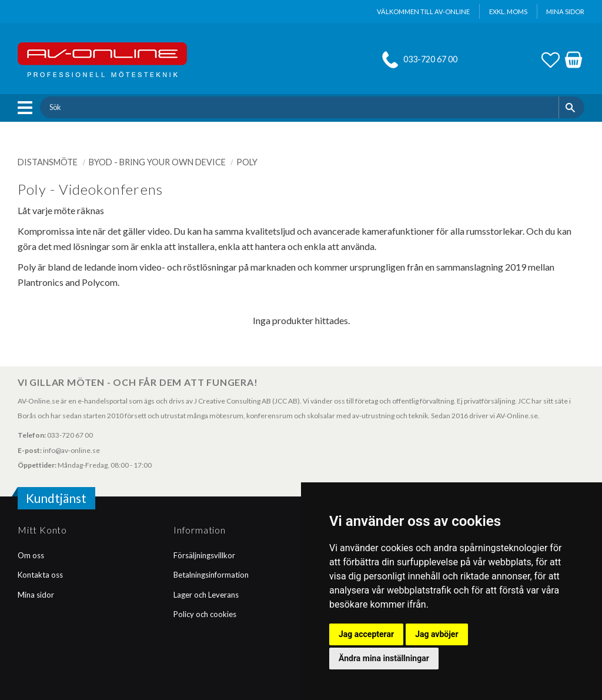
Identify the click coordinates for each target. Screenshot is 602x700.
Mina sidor (36, 595)
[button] (28, 108)
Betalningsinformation (211, 575)
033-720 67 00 (430, 59)
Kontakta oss (40, 575)
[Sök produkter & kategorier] (299, 107)
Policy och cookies (205, 614)
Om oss (31, 555)
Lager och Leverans (206, 595)
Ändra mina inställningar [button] (384, 658)
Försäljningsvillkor (204, 555)
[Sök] (572, 107)
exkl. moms (508, 11)
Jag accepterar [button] (366, 634)
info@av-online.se (71, 450)
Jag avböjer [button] (437, 634)
